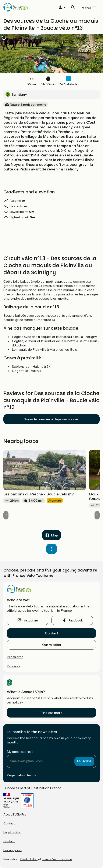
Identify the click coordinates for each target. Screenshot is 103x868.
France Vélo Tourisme (57, 859)
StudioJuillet (29, 859)
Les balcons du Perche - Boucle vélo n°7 (39, 494)
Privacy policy (13, 850)
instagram (31, 620)
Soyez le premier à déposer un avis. (52, 419)
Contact (51, 633)
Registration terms (22, 775)
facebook (76, 620)
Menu (86, 8)
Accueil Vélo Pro (15, 814)
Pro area (13, 666)
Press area (15, 657)
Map (55, 535)
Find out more (51, 713)
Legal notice (12, 832)
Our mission (52, 645)
